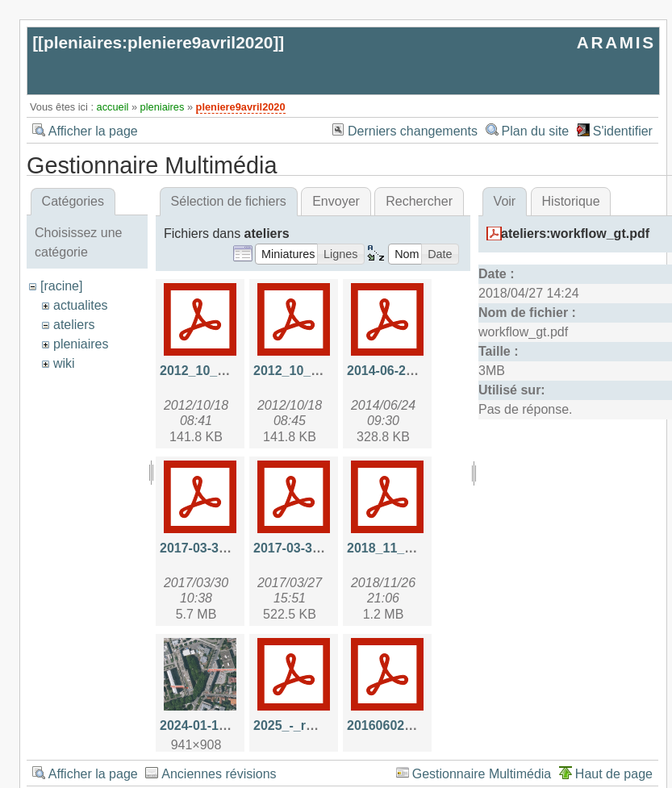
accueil (113, 107)
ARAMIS (616, 42)
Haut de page (614, 774)
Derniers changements (413, 131)
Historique (571, 201)
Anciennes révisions (219, 774)
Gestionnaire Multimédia (482, 774)
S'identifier (623, 131)
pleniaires (163, 107)
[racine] (61, 286)
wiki (64, 363)
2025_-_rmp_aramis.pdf (326, 725)
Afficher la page (93, 131)
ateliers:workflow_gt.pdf (575, 233)
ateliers (74, 325)
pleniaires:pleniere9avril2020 (158, 42)
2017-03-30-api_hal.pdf (229, 548)
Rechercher (419, 201)
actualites (81, 305)
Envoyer (336, 201)
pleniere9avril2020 (241, 107)
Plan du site (536, 131)
